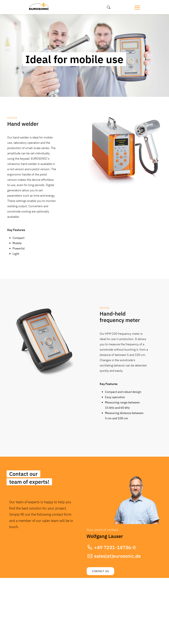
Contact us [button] (100, 571)
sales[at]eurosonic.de (117, 556)
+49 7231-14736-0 (115, 547)
